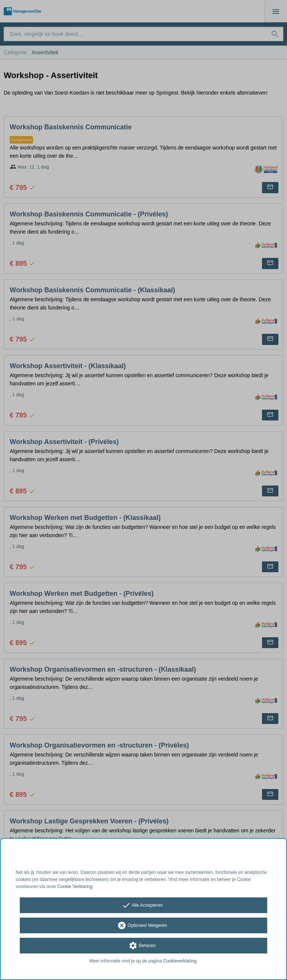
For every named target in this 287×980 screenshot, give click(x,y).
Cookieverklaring (180, 961)
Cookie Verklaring (75, 887)
